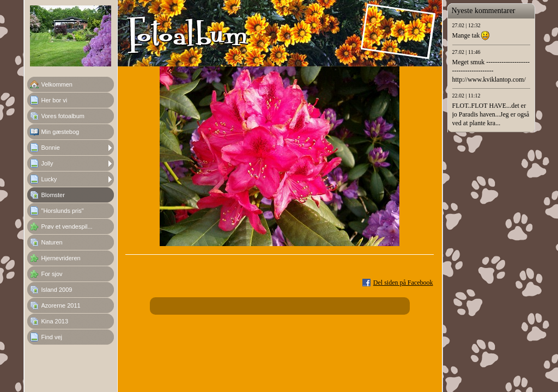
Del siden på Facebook (403, 283)
